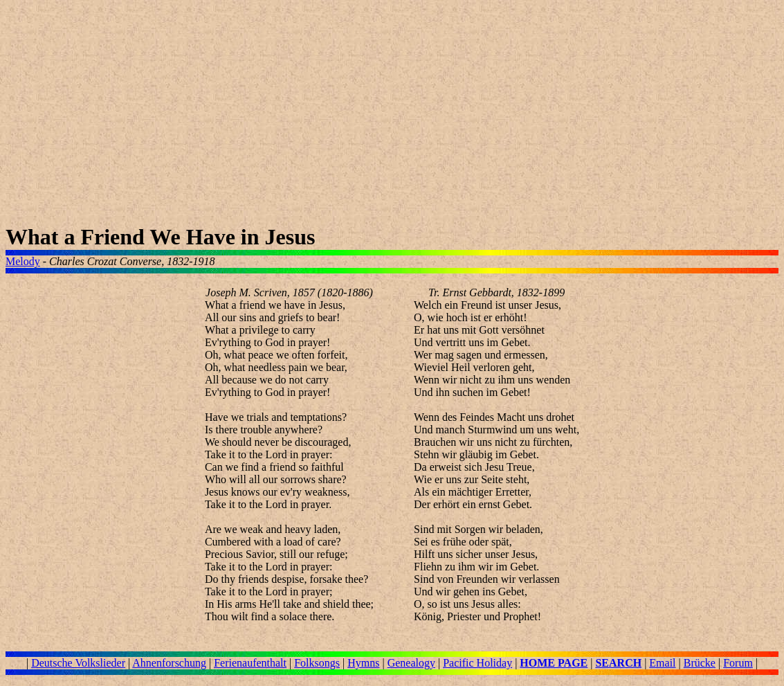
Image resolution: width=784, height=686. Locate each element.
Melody (23, 261)
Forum (738, 663)
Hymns (363, 663)
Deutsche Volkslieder (78, 663)
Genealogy (411, 663)
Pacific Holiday (477, 663)
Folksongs (317, 663)
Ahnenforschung (169, 663)
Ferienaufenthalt (250, 663)
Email (662, 663)
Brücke (700, 663)
